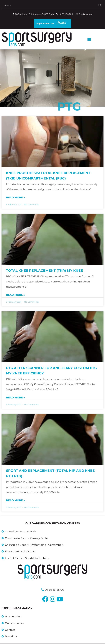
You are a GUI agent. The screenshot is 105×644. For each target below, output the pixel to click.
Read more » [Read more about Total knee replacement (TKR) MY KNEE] (16, 295)
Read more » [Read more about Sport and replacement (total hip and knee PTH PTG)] (16, 500)
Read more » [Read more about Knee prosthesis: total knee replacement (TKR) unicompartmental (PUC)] (16, 197)
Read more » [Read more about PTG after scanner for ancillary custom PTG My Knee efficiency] (16, 398)
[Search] (100, 5)
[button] (89, 39)
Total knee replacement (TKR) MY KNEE (44, 271)
